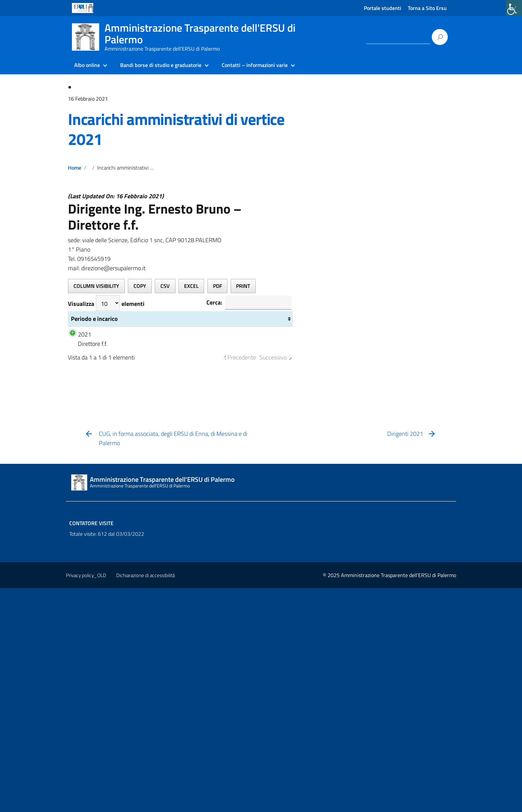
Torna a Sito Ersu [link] (427, 8)
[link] (514, 8)
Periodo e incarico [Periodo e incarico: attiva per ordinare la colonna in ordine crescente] (83, 426)
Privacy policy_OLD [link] (86, 799)
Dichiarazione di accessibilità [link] (145, 799)
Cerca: (246, 303)
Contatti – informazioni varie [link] (255, 65)
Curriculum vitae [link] (175, 554)
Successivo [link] (273, 581)
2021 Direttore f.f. (89, 558)
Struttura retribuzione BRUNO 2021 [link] (221, 558)
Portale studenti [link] (383, 8)
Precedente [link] (242, 581)
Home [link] (75, 168)
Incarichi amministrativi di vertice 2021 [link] (176, 129)
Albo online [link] (87, 65)
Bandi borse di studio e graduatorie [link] (161, 65)
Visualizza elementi (106, 303)
